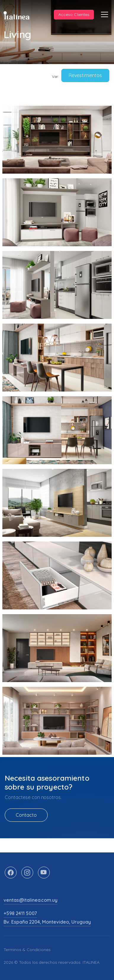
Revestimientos (85, 75)
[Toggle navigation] (105, 14)
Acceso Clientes (74, 14)
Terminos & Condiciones (27, 950)
